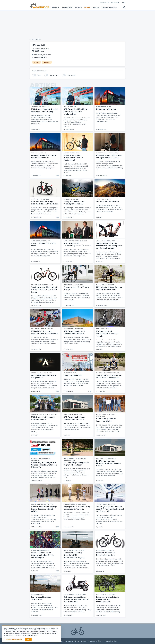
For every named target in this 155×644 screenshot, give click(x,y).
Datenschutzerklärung (72, 641)
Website (47, 62)
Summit (96, 7)
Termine (78, 7)
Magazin (56, 7)
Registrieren (115, 2)
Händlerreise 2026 (109, 7)
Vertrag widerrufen (110, 641)
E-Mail (36, 62)
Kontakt (83, 641)
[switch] (34, 75)
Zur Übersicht (35, 39)
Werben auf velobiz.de (95, 641)
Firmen (87, 7)
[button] (28, 639)
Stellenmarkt (67, 7)
